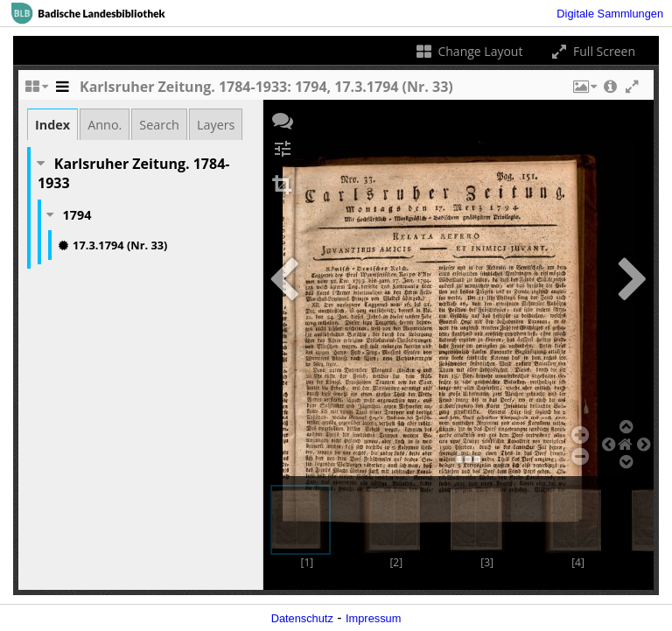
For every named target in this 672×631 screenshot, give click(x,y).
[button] (584, 91)
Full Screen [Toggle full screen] (592, 51)
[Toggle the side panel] (62, 91)
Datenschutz (302, 618)
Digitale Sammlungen (610, 14)
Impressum (373, 618)
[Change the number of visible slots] (36, 91)
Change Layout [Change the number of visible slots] (469, 51)
